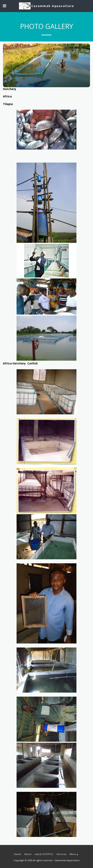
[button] (4, 6)
